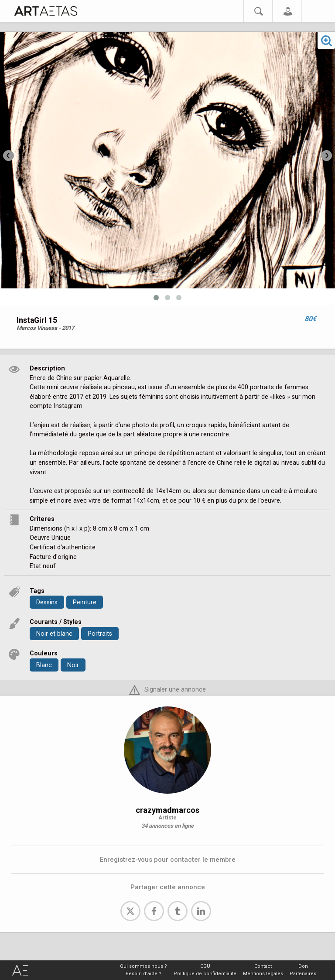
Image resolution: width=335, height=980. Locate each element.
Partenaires (303, 974)
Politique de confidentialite (205, 974)
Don (303, 966)
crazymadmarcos (167, 810)
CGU (205, 966)
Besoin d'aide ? (144, 974)
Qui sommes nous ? (144, 966)
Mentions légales (263, 974)
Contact (263, 966)
